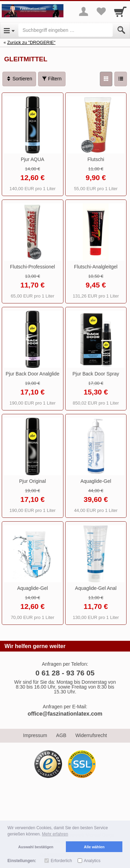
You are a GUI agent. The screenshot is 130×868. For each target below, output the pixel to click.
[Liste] (121, 79)
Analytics (92, 861)
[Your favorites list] (101, 11)
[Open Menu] (9, 30)
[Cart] (120, 11)
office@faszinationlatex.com (65, 714)
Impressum (35, 735)
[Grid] (106, 79)
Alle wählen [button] (94, 847)
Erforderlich (61, 861)
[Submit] (121, 30)
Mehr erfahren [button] (55, 834)
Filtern (52, 79)
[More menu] (84, 11)
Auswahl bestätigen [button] (36, 847)
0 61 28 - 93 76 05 (65, 673)
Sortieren (19, 79)
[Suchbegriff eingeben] (66, 30)
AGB (61, 735)
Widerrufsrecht (91, 735)
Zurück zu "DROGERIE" (31, 42)
